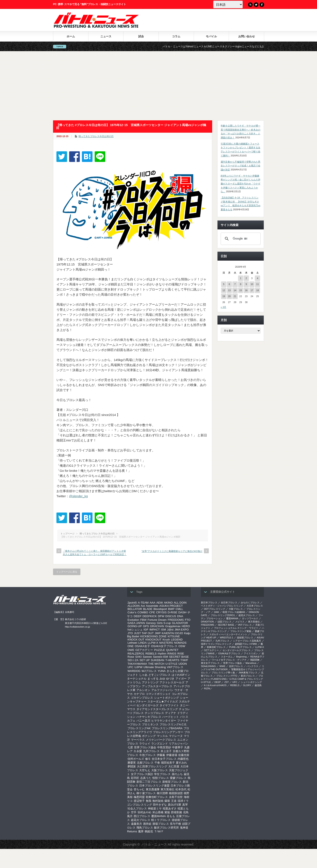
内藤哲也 (183, 759)
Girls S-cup (164, 623)
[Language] (228, 4)
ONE (131, 646)
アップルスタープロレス (157, 686)
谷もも (171, 816)
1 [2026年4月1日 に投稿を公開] (241, 278)
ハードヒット (171, 717)
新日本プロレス (209, 603)
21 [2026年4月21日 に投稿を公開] (235, 296)
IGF (146, 630)
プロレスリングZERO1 (223, 615)
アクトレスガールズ (172, 682)
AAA (152, 603)
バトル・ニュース (154, 844)
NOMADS (180, 643)
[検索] (240, 239)
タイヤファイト (169, 705)
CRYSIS (161, 612)
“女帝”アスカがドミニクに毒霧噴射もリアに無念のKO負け (172, 551)
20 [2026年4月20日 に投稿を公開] (229, 296)
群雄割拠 (177, 812)
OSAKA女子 (142, 646)
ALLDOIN (134, 606)
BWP (171, 609)
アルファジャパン (162, 690)
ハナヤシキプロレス (149, 717)
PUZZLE (159, 650)
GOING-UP (135, 626)
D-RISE (172, 612)
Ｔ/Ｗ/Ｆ (159, 831)
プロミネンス (150, 724)
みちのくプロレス (250, 603)
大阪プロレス (160, 770)
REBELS (151, 654)
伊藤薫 (161, 755)
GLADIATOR (180, 623)
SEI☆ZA (133, 660)
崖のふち (177, 774)
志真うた (146, 778)
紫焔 (167, 812)
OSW (182, 646)
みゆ (162, 679)
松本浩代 (181, 789)
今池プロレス (147, 755)
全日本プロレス (229, 603)
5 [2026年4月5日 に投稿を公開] (224, 284)
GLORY (247, 685)
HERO (186, 626)
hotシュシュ (135, 630)
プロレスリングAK (139, 728)
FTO (188, 620)
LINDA (142, 643)
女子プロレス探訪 (142, 774)
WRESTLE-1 (227, 638)
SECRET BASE (179, 657)
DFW (161, 616)
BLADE (148, 609)
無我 (149, 801)
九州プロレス (151, 751)
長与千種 (175, 824)
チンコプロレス (154, 713)
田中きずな (160, 805)
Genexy (151, 623)
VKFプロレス (175, 667)
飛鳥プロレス (145, 828)
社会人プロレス (137, 808)
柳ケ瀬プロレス (146, 793)
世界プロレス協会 (145, 747)
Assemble (152, 606)
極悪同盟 (139, 797)
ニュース (106, 36)
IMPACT (155, 630)
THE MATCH (156, 664)
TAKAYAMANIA (137, 664)
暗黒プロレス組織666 (234, 612)
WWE (222, 666)
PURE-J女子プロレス (240, 647)
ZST (227, 682)
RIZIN (207, 688)
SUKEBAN (158, 660)
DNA (180, 616)
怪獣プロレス (161, 778)
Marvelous (251, 663)
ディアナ (171, 713)
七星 (130, 747)
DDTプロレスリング (215, 609)
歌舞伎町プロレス (157, 797)
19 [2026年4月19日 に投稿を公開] (224, 296)
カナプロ (139, 694)
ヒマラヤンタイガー (164, 721)
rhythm (162, 654)
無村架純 (158, 801)
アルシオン (143, 690)
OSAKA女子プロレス (164, 646)
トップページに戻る (67, 572)
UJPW (138, 667)
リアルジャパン (179, 744)
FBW (143, 620)
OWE (131, 650)
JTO (130, 633)
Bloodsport (160, 609)
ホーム (71, 36)
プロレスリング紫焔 (241, 631)
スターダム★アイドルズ (163, 702)
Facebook (262, 5)
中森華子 (178, 747)
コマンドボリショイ (158, 694)
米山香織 (158, 812)
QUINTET (172, 650)
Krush (166, 640)
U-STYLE (171, 664)
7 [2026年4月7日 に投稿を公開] (235, 284)
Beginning (241, 657)
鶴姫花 (149, 831)
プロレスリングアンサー (168, 732)
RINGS (172, 654)
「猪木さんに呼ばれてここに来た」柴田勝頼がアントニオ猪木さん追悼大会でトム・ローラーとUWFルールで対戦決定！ (95, 553)
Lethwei (132, 643)
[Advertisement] (158, 86)
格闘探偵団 (176, 793)
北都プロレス (145, 763)
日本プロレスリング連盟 (154, 786)
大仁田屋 (174, 766)
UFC (130, 667)
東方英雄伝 (168, 789)
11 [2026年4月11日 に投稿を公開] (258, 284)
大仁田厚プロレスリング (152, 766)
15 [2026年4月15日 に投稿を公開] (241, 290)
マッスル (162, 736)
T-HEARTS (172, 660)
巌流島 (258, 685)
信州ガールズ (136, 759)
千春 (157, 763)
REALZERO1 (136, 654)
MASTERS (166, 643)
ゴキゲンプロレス (142, 698)
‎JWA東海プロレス (248, 673)
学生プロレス (162, 774)
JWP (158, 633)
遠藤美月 (136, 824)
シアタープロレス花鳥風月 (247, 641)
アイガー (181, 679)
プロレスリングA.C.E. (173, 724)
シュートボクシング (166, 698)
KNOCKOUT (153, 640)
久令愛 (138, 751)
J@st (170, 630)
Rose (131, 657)
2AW (216, 612)
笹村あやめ (144, 812)
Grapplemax (173, 626)
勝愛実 (132, 763)
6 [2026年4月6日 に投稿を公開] (229, 284)
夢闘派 (132, 766)
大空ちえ (145, 770)
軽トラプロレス (161, 820)
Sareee (147, 657)
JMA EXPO (182, 630)
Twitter (256, 5)
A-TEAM (143, 603)
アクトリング (150, 682)
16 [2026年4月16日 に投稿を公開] (246, 290)
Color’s (132, 612)
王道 (174, 801)
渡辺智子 (139, 801)
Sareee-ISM (161, 657)
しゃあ (143, 675)
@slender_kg (78, 496)
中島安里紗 (164, 747)
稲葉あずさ (170, 808)
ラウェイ (145, 744)
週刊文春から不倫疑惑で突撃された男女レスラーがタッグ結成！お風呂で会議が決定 (241, 166)
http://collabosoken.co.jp (77, 627)
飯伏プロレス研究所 (166, 828)
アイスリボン (251, 653)
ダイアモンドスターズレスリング (157, 709)
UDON (183, 664)
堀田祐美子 (168, 763)
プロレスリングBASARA (167, 728)
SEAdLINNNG (208, 666)
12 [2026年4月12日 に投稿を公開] (224, 290)
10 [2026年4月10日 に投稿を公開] (252, 284)
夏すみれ (181, 763)
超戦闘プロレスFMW (246, 644)
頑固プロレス (224, 622)
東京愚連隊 (153, 789)
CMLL (179, 609)
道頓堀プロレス (245, 638)
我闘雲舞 (255, 660)
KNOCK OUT (136, 640)
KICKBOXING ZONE (153, 636)
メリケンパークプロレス (161, 740)
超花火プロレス (141, 820)
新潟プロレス (248, 676)
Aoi (143, 606)
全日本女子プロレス (164, 759)
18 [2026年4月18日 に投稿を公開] (258, 290)
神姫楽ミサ (155, 808)
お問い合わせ (247, 36)
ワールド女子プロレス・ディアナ (229, 660)
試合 (141, 36)
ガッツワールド (250, 618)
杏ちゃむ (139, 789)
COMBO (143, 612)
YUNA (162, 671)
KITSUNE (174, 636)
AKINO (168, 603)
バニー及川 (143, 721)
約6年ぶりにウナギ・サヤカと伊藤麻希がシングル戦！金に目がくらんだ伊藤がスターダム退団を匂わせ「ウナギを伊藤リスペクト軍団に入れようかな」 (241, 184)
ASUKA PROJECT (171, 606)
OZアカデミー (144, 650)
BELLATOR (135, 609)
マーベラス (138, 740)
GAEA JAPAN (136, 623)
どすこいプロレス (160, 675)
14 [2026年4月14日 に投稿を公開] (235, 290)
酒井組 (147, 824)
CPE (152, 612)
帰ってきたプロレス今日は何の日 (96, 136)
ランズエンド (160, 744)
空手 (134, 812)
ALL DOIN (180, 603)
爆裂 (167, 801)
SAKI (138, 657)
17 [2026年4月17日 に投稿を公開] (252, 290)
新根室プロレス (172, 782)
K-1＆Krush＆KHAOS (215, 685)
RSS (250, 5)
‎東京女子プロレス (210, 663)
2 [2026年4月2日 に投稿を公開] (246, 278)
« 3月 (223, 307)
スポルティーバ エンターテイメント (228, 634)
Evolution (133, 620)
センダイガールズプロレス (237, 650)
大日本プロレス (255, 606)
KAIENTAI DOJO (172, 633)
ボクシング (149, 736)
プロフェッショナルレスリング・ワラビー (236, 628)
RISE (181, 654)
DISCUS (171, 616)
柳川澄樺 (162, 793)
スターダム (227, 657)
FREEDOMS (176, 620)
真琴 (185, 805)
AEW (160, 603)
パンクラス (252, 666)
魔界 (141, 831)
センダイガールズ (147, 705)
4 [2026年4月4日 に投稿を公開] (258, 278)
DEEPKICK (149, 616)
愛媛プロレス (178, 778)
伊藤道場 (172, 755)
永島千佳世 (176, 797)
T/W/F (184, 660)
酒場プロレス (161, 824)
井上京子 (166, 751)
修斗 (148, 759)
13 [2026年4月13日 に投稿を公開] (229, 290)
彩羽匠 (135, 778)
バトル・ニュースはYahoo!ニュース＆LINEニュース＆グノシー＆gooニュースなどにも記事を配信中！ (234, 46)
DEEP (137, 616)
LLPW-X (153, 643)
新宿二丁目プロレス (149, 782)
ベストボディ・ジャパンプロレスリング (222, 606)
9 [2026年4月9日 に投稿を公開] (246, 284)
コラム (176, 36)
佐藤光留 (184, 755)
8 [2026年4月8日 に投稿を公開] (241, 284)
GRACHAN (157, 626)
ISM (163, 630)
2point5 (132, 603)
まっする (153, 679)
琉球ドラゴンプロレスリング (216, 644)
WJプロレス (149, 671)
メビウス (240, 622)
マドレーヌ (176, 736)
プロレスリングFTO (227, 676)
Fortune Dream (157, 620)
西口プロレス (142, 816)
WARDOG (134, 671)
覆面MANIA (158, 816)
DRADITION (207, 622)
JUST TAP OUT (144, 633)
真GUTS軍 (175, 805)
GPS (146, 626)
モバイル (211, 36)
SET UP (145, 660)
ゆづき (170, 679)
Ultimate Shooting (155, 667)
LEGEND (177, 640)
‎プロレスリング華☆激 (223, 673)
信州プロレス (236, 666)
